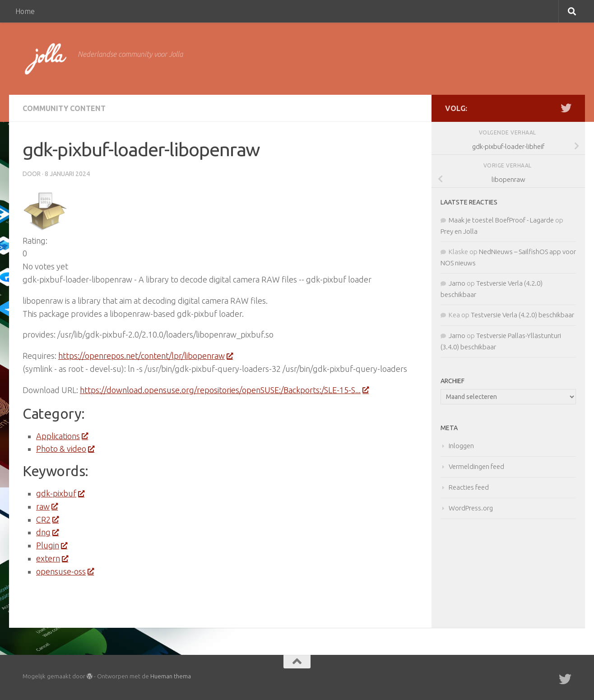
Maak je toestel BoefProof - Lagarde (501, 220)
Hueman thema (171, 676)
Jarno (457, 283)
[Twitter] (566, 108)
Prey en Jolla (459, 231)
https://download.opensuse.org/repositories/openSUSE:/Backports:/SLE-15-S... (224, 390)
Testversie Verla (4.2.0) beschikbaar (522, 315)
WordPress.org (471, 508)
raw (47, 506)
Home (25, 11)
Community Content (64, 108)
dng (47, 532)
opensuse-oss (65, 571)
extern (52, 558)
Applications (62, 436)
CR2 (47, 519)
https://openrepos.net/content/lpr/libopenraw (145, 356)
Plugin (51, 545)
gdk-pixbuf (60, 493)
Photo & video (65, 449)
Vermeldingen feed (476, 466)
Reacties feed (469, 487)
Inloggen (461, 446)
